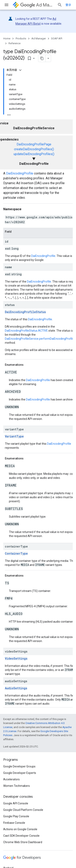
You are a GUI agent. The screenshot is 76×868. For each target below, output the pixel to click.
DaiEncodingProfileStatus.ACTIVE (26, 331)
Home (7, 38)
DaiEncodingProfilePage (34, 144)
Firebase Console (14, 823)
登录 (68, 5)
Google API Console (16, 803)
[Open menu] (6, 5)
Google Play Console (16, 816)
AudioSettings (16, 688)
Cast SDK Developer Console (21, 836)
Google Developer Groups (19, 766)
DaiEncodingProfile (20, 173)
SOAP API (57, 38)
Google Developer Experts (20, 773)
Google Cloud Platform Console (23, 810)
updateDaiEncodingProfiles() (34, 154)
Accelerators (11, 779)
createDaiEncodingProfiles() (34, 149)
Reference (14, 43)
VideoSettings (16, 658)
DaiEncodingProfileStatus (25, 312)
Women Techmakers (17, 786)
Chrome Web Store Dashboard (23, 842)
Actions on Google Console (20, 829)
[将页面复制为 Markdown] (37, 58)
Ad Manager (37, 5)
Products (21, 38)
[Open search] (60, 5)
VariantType (14, 436)
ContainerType (16, 553)
